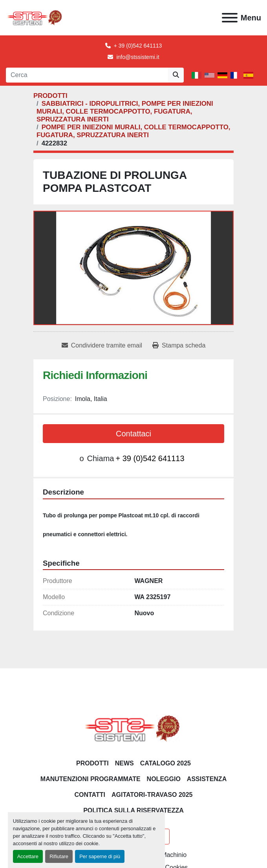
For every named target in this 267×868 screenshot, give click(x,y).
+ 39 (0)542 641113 (138, 46)
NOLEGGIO (164, 779)
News (124, 763)
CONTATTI (90, 795)
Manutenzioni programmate (91, 779)
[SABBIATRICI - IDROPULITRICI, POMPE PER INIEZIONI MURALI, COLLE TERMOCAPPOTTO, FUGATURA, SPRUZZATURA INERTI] (125, 111)
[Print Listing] (179, 346)
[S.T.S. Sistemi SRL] (134, 728)
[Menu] (230, 18)
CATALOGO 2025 (166, 763)
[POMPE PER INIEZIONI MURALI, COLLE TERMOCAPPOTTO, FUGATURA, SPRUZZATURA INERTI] (133, 131)
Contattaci (133, 434)
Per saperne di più (100, 856)
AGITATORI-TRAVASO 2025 (152, 795)
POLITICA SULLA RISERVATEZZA (133, 810)
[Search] (87, 75)
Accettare (28, 856)
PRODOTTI (92, 763)
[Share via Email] (102, 346)
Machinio (174, 855)
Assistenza (207, 779)
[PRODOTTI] (50, 96)
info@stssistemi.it (138, 57)
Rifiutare (59, 856)
